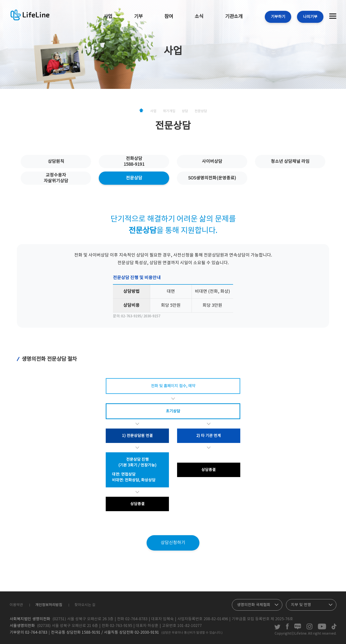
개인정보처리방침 (49, 605)
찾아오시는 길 (85, 605)
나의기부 (310, 17)
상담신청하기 (173, 543)
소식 (199, 17)
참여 (169, 17)
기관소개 (234, 17)
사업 (108, 17)
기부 (138, 17)
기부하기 (278, 17)
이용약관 (16, 605)
